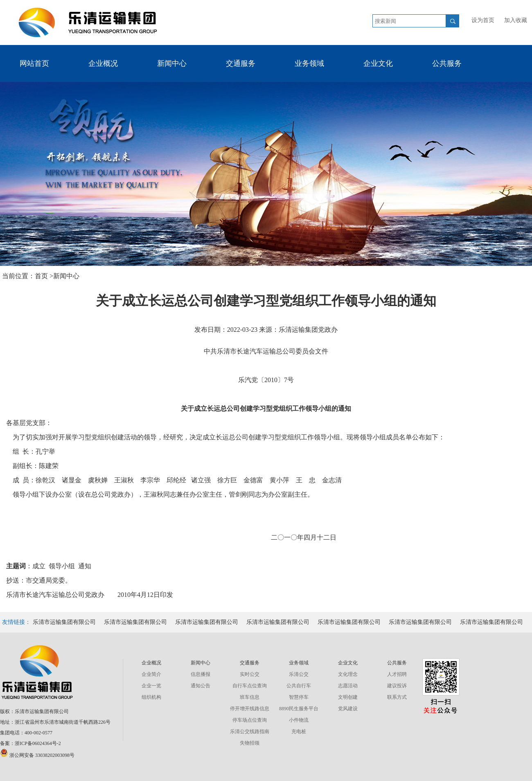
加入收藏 (516, 20)
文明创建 (348, 697)
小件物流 (299, 720)
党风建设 (348, 709)
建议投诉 (397, 686)
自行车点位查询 (250, 686)
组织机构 (151, 697)
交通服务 (241, 63)
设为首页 (483, 20)
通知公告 (201, 686)
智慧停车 (299, 697)
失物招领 (250, 743)
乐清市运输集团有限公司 (64, 622)
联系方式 (397, 697)
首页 (42, 276)
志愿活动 (348, 686)
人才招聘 (397, 674)
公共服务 (447, 63)
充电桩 (299, 731)
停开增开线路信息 (250, 709)
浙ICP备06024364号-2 (38, 743)
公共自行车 (299, 686)
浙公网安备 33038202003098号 (37, 755)
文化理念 (348, 674)
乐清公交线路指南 (250, 731)
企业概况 (103, 63)
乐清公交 (299, 674)
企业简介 (151, 674)
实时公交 (250, 674)
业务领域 (309, 63)
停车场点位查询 (250, 720)
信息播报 (201, 674)
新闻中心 (172, 63)
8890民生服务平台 (299, 709)
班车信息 (250, 697)
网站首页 (34, 63)
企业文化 (378, 63)
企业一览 (151, 686)
